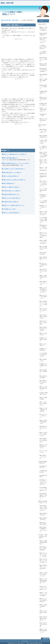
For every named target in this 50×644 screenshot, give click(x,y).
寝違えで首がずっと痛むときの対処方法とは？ (43, 317)
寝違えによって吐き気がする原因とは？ (43, 612)
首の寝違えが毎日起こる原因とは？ (11, 202)
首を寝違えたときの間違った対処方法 (43, 339)
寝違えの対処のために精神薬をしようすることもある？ (43, 529)
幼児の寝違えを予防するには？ (43, 467)
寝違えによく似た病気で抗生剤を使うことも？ (43, 631)
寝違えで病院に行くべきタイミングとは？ (43, 283)
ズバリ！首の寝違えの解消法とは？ (43, 202)
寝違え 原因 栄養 (7, 3)
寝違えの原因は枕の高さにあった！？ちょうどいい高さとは (16, 163)
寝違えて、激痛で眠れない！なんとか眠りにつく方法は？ (43, 162)
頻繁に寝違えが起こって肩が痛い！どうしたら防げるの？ (43, 228)
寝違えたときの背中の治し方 (43, 334)
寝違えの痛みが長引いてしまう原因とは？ (12, 172)
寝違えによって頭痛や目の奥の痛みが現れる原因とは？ (43, 581)
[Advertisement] (18, 49)
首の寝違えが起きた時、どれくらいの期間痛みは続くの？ (43, 176)
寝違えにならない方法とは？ (43, 345)
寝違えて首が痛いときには (43, 360)
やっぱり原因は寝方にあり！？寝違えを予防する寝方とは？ (43, 220)
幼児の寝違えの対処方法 (43, 476)
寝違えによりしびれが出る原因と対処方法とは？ (43, 600)
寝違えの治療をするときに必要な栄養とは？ (43, 440)
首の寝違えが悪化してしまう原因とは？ (12, 191)
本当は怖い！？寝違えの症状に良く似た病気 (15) (43, 536)
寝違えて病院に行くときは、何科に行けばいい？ (43, 131)
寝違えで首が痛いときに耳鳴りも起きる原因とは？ (14, 180)
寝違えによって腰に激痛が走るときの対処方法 (43, 410)
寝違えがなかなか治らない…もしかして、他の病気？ (43, 555)
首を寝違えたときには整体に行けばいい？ (43, 365)
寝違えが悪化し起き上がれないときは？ (43, 428)
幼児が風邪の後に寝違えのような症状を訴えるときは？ (43, 496)
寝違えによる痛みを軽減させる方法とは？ (43, 277)
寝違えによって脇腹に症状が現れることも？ (43, 388)
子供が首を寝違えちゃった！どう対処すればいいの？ (43, 489)
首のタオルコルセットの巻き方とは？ (43, 416)
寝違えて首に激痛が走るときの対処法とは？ (43, 248)
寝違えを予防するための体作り (43, 253)
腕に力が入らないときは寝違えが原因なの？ (43, 265)
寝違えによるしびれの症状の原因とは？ (12, 198)
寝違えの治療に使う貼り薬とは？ (43, 514)
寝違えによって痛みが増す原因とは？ (11, 213)
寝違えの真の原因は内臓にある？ (11, 158)
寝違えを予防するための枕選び (43, 377)
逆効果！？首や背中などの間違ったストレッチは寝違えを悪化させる (43, 155)
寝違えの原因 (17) (43, 24)
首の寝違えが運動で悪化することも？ (11, 194)
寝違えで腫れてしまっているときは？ (43, 457)
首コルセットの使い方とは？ (43, 452)
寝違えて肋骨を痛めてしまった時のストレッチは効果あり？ (43, 304)
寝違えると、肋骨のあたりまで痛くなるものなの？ (43, 213)
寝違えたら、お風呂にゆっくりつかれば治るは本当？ (43, 169)
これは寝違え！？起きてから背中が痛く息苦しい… (14, 169)
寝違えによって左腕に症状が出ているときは (43, 446)
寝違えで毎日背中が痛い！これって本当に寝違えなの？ (43, 567)
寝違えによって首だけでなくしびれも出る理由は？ (43, 594)
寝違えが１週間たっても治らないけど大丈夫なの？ (43, 242)
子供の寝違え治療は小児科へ (43, 472)
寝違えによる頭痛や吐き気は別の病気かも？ (43, 542)
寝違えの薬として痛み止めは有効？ (43, 523)
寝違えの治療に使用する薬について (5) (43, 502)
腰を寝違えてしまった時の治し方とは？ (43, 207)
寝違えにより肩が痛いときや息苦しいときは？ (43, 434)
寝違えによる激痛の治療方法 (43, 398)
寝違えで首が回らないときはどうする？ (43, 310)
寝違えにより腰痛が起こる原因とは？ (11, 187)
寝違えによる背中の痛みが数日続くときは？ (43, 422)
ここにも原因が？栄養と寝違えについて (43, 53)
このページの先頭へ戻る (44, 639)
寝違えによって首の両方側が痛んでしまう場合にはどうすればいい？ (43, 290)
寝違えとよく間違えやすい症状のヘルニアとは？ (43, 574)
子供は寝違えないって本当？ (10, 209)
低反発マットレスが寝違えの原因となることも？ (14, 205)
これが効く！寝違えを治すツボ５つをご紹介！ (43, 142)
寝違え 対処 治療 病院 (6, 20)
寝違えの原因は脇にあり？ (9, 183)
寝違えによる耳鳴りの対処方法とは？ (43, 606)
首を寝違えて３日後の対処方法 (43, 349)
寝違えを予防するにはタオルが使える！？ (43, 271)
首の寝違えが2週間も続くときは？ (44, 394)
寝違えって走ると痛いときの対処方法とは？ (43, 404)
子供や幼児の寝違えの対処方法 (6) (43, 462)
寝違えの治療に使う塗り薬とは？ (43, 519)
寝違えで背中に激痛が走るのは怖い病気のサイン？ (43, 618)
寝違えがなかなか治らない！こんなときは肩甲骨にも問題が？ (43, 235)
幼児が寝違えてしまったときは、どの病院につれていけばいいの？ (43, 482)
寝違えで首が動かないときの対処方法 (43, 371)
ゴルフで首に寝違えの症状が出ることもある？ (43, 355)
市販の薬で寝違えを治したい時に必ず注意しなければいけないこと (43, 508)
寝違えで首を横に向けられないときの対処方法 (43, 329)
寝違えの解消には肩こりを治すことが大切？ (43, 382)
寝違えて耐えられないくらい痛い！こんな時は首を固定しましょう (43, 183)
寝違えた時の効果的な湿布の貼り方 (43, 136)
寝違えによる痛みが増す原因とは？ (11, 176)
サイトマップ (25, 641)
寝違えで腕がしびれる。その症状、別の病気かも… (43, 548)
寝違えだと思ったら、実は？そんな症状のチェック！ (43, 588)
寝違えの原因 (15, 20)
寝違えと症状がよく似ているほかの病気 (43, 624)
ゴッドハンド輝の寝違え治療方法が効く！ (43, 190)
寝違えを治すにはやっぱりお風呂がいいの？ (43, 297)
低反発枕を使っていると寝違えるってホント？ (43, 196)
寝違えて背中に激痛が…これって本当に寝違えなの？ (43, 561)
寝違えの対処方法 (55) (43, 126)
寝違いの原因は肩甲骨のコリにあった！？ (43, 259)
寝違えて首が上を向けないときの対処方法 (43, 323)
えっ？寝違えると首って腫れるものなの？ (43, 148)
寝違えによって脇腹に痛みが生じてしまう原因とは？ (15, 154)
